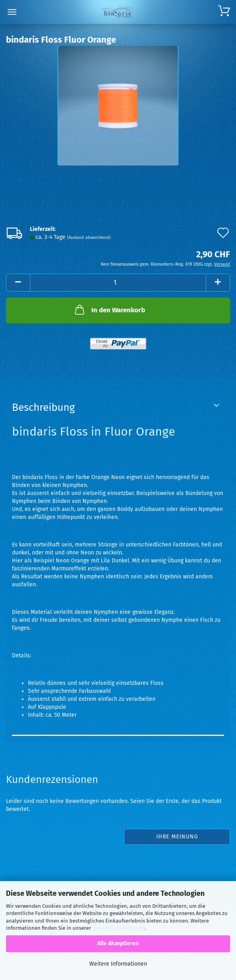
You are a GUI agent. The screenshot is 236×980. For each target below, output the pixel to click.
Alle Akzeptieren (118, 944)
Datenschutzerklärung (118, 928)
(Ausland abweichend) (89, 238)
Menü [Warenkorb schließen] (12, 12)
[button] (18, 283)
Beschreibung (43, 407)
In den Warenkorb (109, 310)
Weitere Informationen (118, 964)
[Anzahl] (118, 283)
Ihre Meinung (177, 837)
